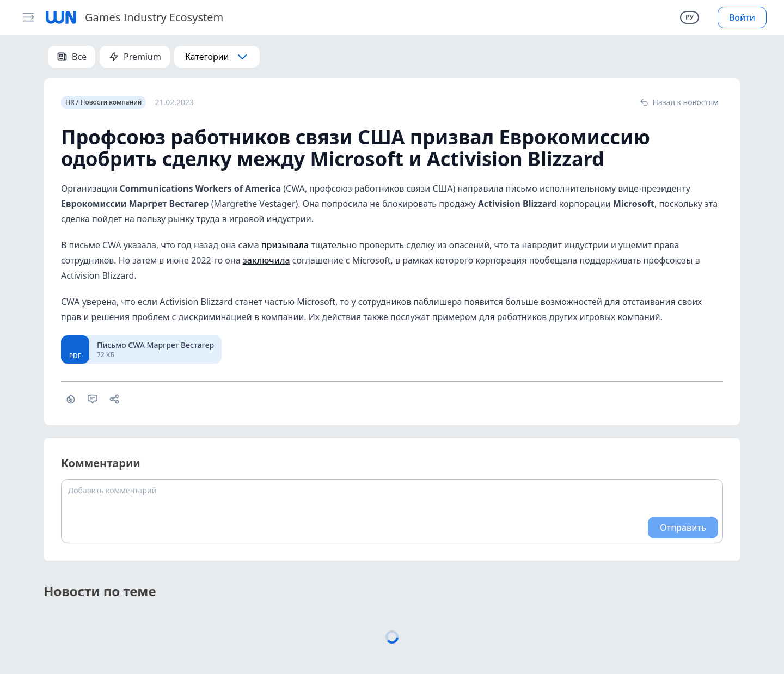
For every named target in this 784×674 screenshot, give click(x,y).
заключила (267, 260)
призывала (285, 245)
